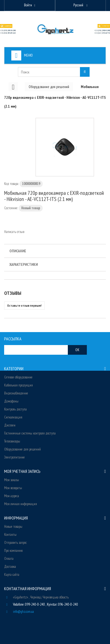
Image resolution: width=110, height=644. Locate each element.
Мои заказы (12, 480)
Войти (28, 5)
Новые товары (13, 527)
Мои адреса (12, 496)
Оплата (9, 559)
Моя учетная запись (22, 471)
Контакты (10, 535)
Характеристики (24, 264)
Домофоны (11, 401)
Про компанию (13, 551)
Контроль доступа (15, 409)
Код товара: (11, 184)
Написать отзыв (14, 232)
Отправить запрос (15, 543)
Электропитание (14, 457)
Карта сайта (12, 575)
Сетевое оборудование (18, 377)
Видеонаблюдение (16, 393)
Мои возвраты (13, 488)
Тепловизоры (12, 441)
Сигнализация (13, 417)
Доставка (10, 567)
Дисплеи (10, 425)
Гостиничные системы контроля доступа (30, 433)
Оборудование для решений (22, 449)
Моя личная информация (21, 504)
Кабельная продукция (18, 385)
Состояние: (11, 208)
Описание (18, 251)
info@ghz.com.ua (23, 612)
